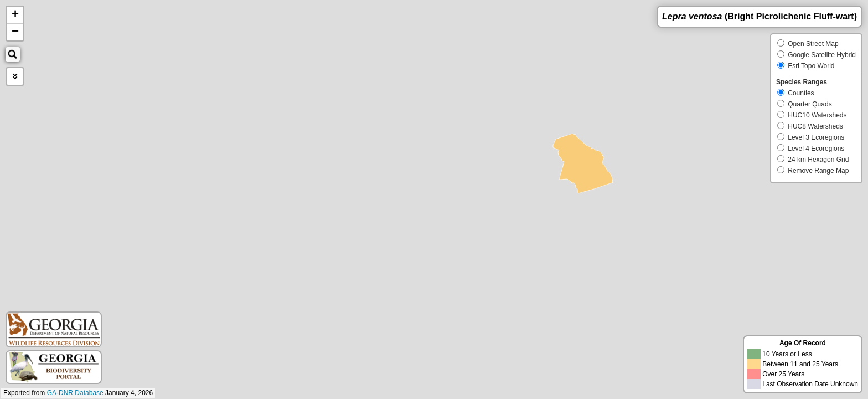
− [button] (15, 32)
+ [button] (15, 15)
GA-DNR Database (75, 393)
